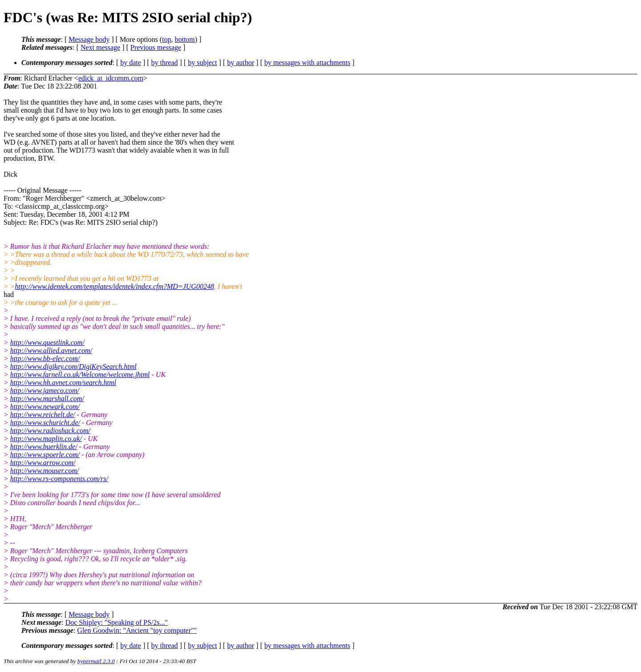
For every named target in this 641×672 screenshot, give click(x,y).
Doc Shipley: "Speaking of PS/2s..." (117, 622)
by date (131, 63)
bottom (185, 39)
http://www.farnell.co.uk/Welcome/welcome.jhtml (80, 374)
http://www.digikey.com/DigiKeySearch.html (73, 366)
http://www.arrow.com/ (43, 463)
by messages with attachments (307, 63)
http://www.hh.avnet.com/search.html (63, 383)
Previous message (156, 47)
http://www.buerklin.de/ (44, 447)
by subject (202, 63)
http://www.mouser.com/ (45, 471)
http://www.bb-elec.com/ (45, 358)
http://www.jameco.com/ (45, 391)
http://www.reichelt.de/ (43, 415)
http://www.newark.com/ (45, 407)
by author (241, 63)
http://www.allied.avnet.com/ (51, 350)
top (166, 39)
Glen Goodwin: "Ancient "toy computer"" (137, 630)
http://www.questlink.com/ (47, 342)
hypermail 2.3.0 (96, 661)
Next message (100, 47)
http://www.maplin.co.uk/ (46, 439)
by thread (165, 63)
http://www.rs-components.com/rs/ (59, 479)
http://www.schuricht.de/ (45, 423)
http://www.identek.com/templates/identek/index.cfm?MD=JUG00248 (115, 286)
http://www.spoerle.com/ (45, 455)
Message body (89, 39)
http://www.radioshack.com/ (50, 431)
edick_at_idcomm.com (111, 78)
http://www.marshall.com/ (47, 399)
